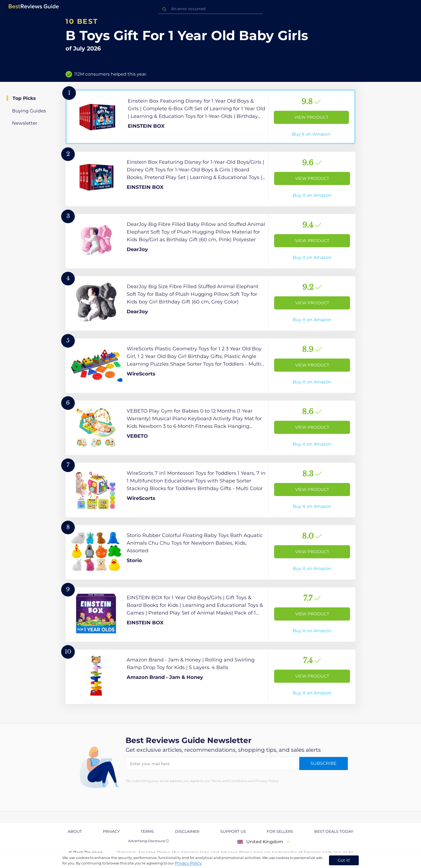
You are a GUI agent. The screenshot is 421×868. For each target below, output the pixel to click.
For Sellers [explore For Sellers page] (280, 831)
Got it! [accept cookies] (344, 860)
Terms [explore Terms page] (147, 831)
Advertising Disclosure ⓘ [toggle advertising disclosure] (149, 841)
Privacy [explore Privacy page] (111, 831)
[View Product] (210, 117)
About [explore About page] (75, 831)
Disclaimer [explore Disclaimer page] (187, 831)
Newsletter (25, 123)
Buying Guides (29, 111)
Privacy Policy (188, 863)
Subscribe (324, 763)
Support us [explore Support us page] (233, 831)
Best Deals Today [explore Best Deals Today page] (334, 831)
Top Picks (24, 98)
